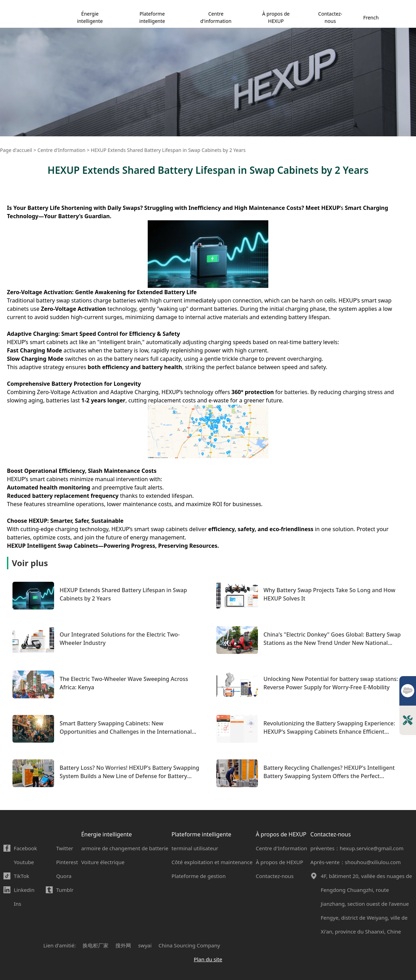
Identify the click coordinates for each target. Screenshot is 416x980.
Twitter (65, 848)
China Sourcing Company (189, 945)
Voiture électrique (103, 862)
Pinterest (67, 862)
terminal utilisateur (195, 848)
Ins (18, 904)
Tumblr (65, 890)
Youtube (24, 862)
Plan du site (208, 959)
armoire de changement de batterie (125, 848)
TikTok (22, 876)
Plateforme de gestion (199, 876)
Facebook (25, 848)
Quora (64, 876)
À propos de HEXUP (276, 17)
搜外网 (123, 945)
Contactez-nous (330, 17)
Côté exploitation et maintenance (212, 862)
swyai (145, 945)
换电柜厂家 (96, 945)
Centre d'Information (281, 848)
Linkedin (24, 890)
